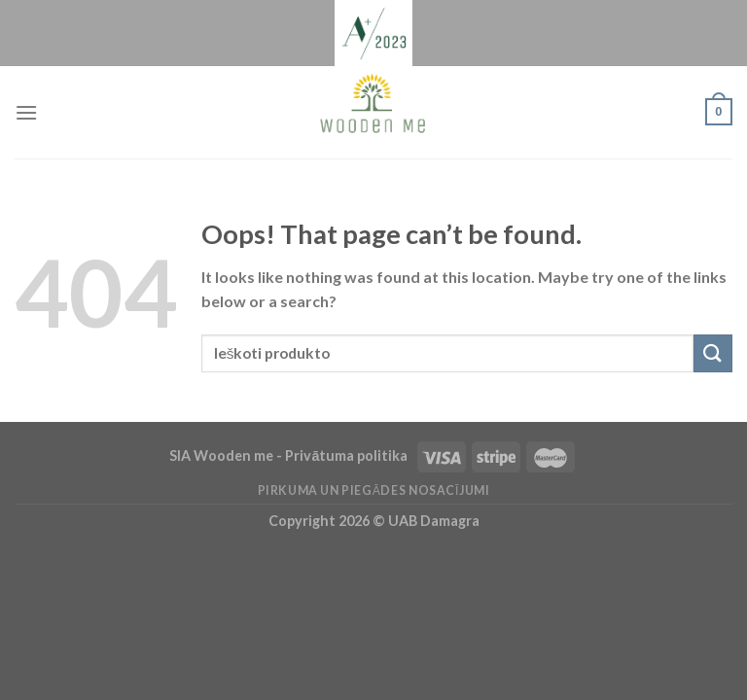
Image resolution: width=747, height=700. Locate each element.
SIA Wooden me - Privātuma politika (290, 455)
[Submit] (713, 353)
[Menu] (26, 112)
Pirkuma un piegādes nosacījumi (374, 490)
